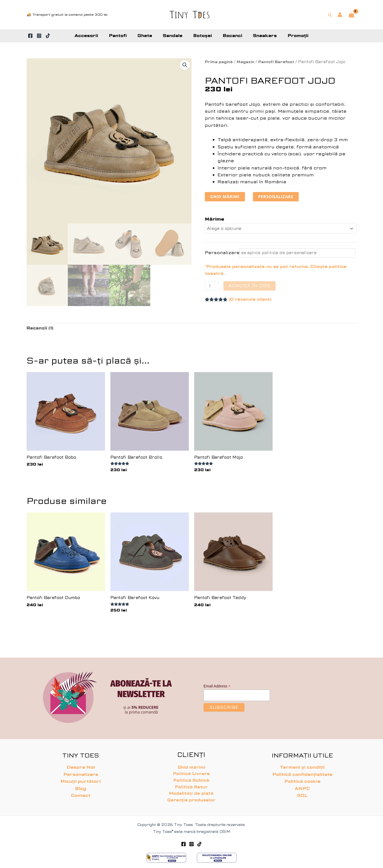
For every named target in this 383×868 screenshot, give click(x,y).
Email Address (217, 683)
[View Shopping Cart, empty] (351, 15)
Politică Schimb (191, 779)
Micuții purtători (81, 779)
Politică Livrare (191, 772)
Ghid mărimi (191, 765)
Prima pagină (220, 62)
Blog (81, 786)
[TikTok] (48, 36)
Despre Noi (81, 765)
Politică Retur (191, 786)
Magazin (249, 62)
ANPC (302, 786)
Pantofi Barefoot (281, 62)
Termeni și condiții (302, 765)
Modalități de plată (191, 793)
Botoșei (201, 36)
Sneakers (260, 36)
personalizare (279, 197)
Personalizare (81, 771)
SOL (302, 792)
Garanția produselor (191, 800)
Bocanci (229, 36)
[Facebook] (30, 36)
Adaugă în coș (251, 287)
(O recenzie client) (251, 301)
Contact (81, 792)
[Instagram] (39, 36)
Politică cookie (302, 779)
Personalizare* (221, 254)
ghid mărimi (226, 197)
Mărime (215, 220)
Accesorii (94, 36)
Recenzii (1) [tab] (41, 330)
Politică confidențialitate (302, 771)
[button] (330, 15)
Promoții (291, 36)
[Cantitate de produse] (213, 288)
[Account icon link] (340, 15)
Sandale (174, 36)
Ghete (148, 36)
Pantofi (123, 36)
